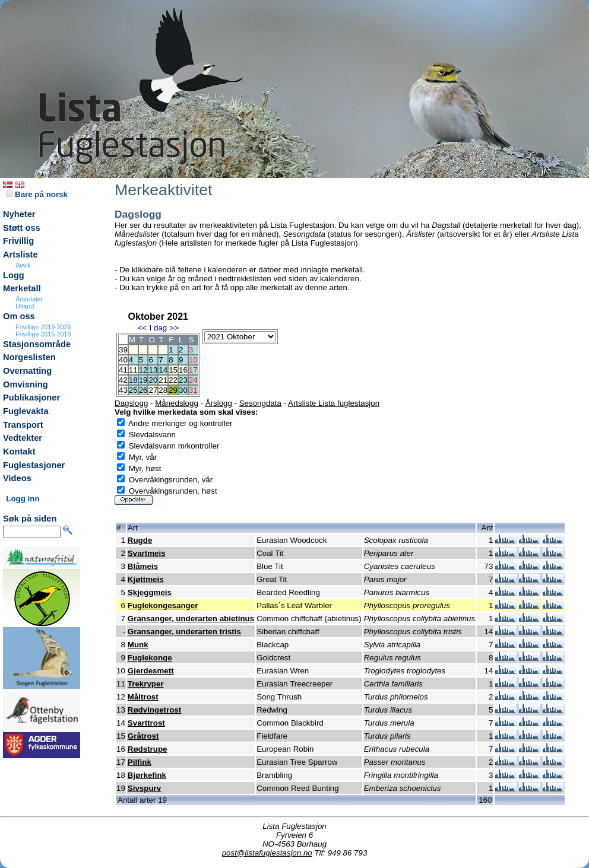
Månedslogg (177, 403)
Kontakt (19, 452)
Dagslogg (131, 403)
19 (143, 380)
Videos (17, 478)
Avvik (23, 265)
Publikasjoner (31, 398)
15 (173, 370)
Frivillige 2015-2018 (43, 334)
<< (142, 328)
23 (183, 380)
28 (163, 390)
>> (175, 328)
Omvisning (26, 384)
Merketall (22, 288)
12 (143, 370)
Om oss (19, 316)
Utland (25, 306)
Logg (14, 275)
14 (163, 370)
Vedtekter (23, 438)
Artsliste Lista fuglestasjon (334, 403)
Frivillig (18, 241)
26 (143, 390)
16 (183, 370)
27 (153, 390)
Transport (23, 425)
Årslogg (219, 403)
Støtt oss (22, 228)
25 (133, 390)
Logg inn (23, 499)
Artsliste (20, 255)
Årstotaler (29, 299)
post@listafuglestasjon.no (267, 853)
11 (133, 370)
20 (153, 380)
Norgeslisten (29, 357)
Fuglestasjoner (34, 465)
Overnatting (27, 371)
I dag (158, 328)
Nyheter (19, 214)
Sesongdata (260, 403)
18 (133, 380)
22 (173, 380)
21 (163, 380)
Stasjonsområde (37, 344)
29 (173, 390)
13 (153, 370)
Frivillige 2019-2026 (43, 327)
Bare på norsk (37, 194)
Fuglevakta (26, 411)
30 (183, 390)
